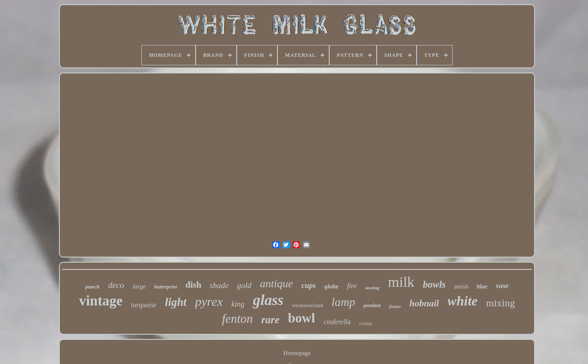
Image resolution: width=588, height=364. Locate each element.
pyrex (209, 301)
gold (244, 285)
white (463, 301)
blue (482, 287)
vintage (101, 301)
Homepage (297, 353)
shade (219, 285)
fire (352, 286)
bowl (302, 318)
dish (193, 285)
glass (268, 300)
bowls (434, 284)
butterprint (166, 287)
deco (116, 285)
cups (309, 286)
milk (401, 282)
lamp (343, 302)
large (139, 286)
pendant (372, 305)
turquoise (144, 305)
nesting (372, 288)
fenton (237, 319)
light (176, 302)
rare (270, 320)
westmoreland (307, 305)
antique (277, 284)
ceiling (366, 323)
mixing (501, 303)
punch (92, 287)
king (238, 304)
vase (502, 286)
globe (332, 286)
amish (461, 287)
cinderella (337, 322)
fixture (395, 307)
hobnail (424, 303)
